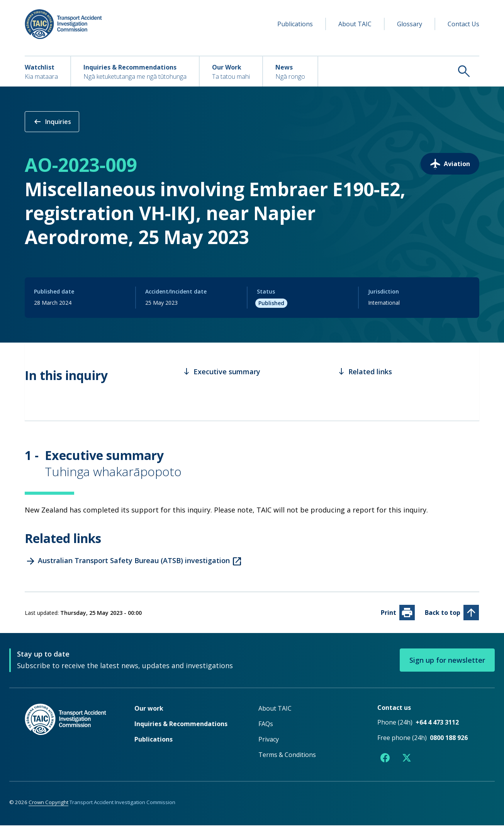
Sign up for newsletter (447, 670)
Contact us (394, 718)
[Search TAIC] (399, 71)
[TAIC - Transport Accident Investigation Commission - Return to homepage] (63, 24)
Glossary (410, 24)
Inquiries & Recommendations (181, 734)
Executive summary (221, 382)
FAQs (266, 734)
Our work (149, 718)
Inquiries (52, 122)
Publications (295, 24)
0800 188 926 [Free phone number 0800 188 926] (449, 748)
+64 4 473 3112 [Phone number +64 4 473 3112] (437, 732)
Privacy (269, 749)
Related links (365, 382)
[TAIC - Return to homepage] (68, 745)
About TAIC (355, 24)
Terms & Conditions (287, 765)
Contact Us (463, 24)
